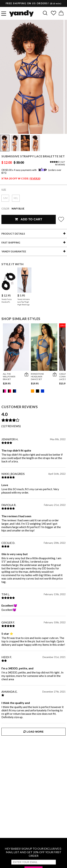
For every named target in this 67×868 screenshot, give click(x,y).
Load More (33, 732)
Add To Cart (28, 219)
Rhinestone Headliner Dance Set (37, 377)
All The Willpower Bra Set (9, 377)
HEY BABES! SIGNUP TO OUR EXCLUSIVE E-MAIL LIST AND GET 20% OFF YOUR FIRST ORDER (33, 852)
